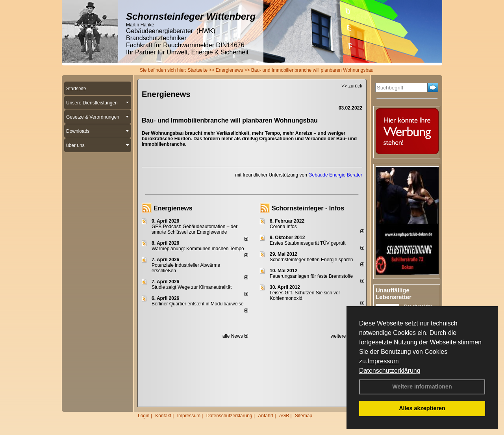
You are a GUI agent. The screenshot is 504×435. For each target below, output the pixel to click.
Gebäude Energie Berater (335, 175)
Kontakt (163, 416)
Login (144, 416)
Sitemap (304, 416)
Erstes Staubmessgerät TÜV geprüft (308, 243)
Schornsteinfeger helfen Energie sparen (311, 260)
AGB (284, 416)
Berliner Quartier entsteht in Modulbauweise (197, 304)
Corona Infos (283, 227)
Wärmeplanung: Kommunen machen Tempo (198, 249)
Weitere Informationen (422, 387)
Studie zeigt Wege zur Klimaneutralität (192, 287)
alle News (235, 336)
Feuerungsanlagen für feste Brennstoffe (311, 276)
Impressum (383, 361)
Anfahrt (266, 416)
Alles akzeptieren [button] (422, 408)
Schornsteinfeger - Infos (308, 208)
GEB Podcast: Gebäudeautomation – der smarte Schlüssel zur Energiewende (195, 229)
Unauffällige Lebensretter (394, 294)
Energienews (173, 208)
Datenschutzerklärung (390, 371)
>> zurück (352, 86)
